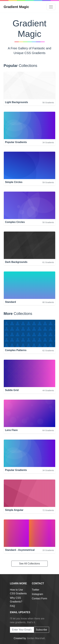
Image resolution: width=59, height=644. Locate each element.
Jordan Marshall (36, 638)
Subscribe (41, 630)
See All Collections (29, 564)
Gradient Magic (16, 7)
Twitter (36, 590)
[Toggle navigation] (51, 7)
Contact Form (40, 598)
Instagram (38, 594)
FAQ (12, 606)
